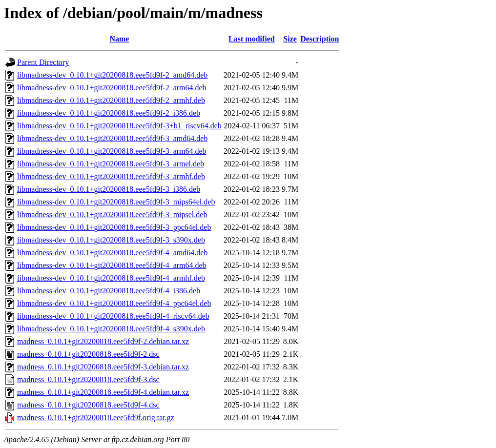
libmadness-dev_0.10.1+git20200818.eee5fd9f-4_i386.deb (109, 291)
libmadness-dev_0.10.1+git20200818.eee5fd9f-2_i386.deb (109, 113)
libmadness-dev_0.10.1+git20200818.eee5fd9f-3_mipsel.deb (112, 214)
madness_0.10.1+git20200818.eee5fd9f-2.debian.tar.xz (103, 341)
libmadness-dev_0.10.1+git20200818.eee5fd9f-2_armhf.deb (111, 100)
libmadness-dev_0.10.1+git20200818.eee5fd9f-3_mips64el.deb (116, 202)
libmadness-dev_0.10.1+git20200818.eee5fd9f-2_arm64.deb (112, 88)
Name (119, 39)
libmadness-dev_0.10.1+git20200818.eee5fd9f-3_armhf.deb (111, 176)
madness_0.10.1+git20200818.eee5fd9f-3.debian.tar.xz (103, 367)
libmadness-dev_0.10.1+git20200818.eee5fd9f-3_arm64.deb (112, 151)
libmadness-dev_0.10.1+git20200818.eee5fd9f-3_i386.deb (109, 189)
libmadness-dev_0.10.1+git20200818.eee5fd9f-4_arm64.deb (112, 265)
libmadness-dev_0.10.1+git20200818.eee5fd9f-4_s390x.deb (111, 329)
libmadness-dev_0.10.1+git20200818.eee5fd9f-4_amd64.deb (112, 253)
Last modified (252, 39)
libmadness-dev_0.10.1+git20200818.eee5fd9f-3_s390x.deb (111, 240)
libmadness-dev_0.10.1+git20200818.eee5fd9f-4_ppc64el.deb (114, 303)
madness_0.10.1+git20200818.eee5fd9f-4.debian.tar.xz (103, 392)
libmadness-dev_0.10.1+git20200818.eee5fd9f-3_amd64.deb (112, 138)
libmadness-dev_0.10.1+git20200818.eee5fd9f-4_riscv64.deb (113, 316)
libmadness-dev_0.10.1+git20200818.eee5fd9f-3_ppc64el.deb (114, 227)
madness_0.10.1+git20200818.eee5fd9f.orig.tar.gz (96, 417)
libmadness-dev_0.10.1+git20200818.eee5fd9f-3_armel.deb (111, 164)
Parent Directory (43, 62)
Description (320, 39)
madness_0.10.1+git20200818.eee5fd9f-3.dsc (88, 379)
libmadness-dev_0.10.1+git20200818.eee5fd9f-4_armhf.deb (111, 278)
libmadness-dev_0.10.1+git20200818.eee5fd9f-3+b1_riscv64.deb (119, 126)
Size (290, 39)
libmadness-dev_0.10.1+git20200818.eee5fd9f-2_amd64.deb (112, 75)
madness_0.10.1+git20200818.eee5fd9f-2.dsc (88, 354)
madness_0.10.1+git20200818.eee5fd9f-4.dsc (88, 405)
